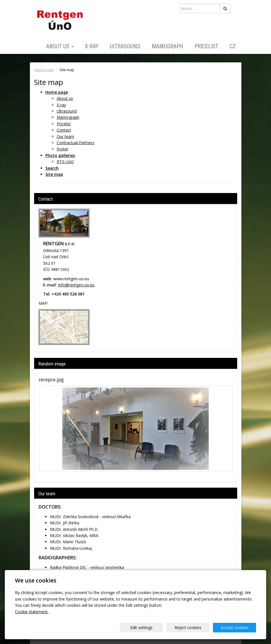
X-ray (92, 46)
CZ (233, 46)
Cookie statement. (32, 612)
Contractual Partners (76, 143)
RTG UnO (65, 162)
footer (62, 149)
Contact (64, 130)
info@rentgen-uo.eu (76, 285)
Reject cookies (188, 627)
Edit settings (141, 627)
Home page (44, 70)
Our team (65, 136)
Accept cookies (235, 627)
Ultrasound (125, 46)
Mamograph (168, 46)
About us (60, 46)
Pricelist (206, 46)
